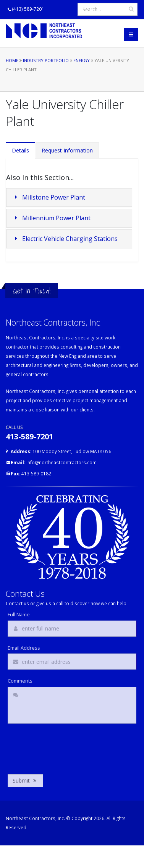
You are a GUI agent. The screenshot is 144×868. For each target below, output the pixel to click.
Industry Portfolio (46, 60)
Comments (20, 681)
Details (20, 150)
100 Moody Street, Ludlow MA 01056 (61, 451)
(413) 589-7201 (28, 9)
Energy (82, 60)
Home (12, 60)
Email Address (24, 648)
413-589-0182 (31, 473)
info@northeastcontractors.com (54, 462)
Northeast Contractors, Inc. (35, 818)
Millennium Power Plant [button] (51, 218)
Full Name (19, 615)
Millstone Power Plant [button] (49, 197)
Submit (25, 780)
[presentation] (66, 747)
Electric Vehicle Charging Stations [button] (65, 239)
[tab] (69, 197)
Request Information (67, 150)
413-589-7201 (29, 436)
